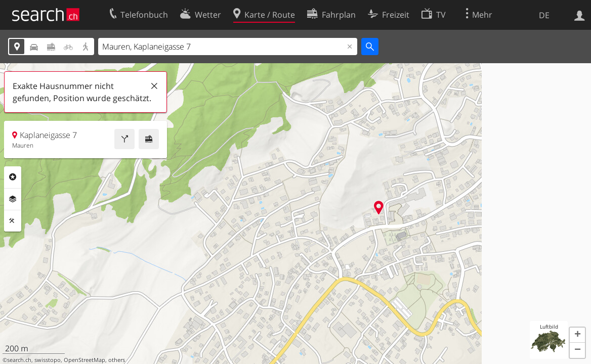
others (117, 360)
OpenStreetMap (85, 360)
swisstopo (48, 360)
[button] (577, 335)
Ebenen (13, 199)
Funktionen (13, 221)
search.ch (19, 360)
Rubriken (13, 177)
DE (544, 15)
